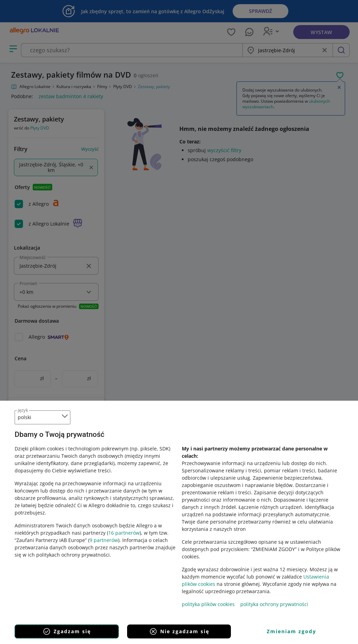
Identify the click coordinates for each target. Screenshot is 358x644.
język (23, 410)
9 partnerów (104, 540)
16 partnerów (124, 533)
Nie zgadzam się (179, 631)
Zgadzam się (67, 631)
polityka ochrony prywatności (274, 604)
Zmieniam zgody (291, 631)
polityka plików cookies (208, 604)
